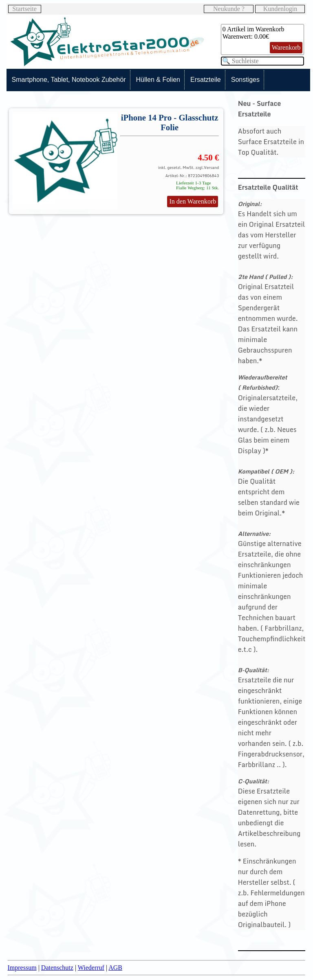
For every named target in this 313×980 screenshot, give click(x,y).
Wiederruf (91, 968)
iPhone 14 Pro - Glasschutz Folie (170, 122)
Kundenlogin (280, 9)
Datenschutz (57, 968)
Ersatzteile (206, 80)
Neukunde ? (229, 9)
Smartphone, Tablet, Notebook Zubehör (69, 80)
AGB (115, 968)
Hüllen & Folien (158, 80)
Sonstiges (245, 80)
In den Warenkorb (193, 201)
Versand (211, 167)
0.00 (260, 36)
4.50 (205, 157)
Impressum (22, 968)
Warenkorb (286, 47)
